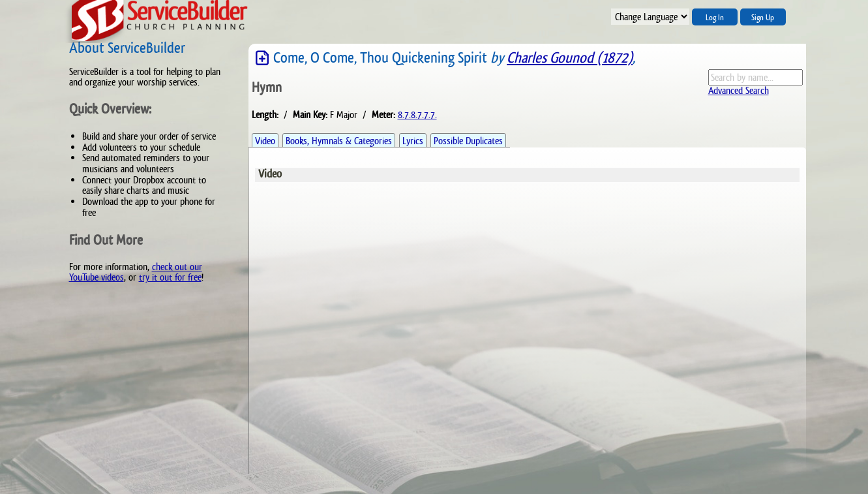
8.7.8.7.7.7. (417, 115)
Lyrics (413, 141)
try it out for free (170, 277)
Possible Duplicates (468, 141)
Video (265, 141)
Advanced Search (739, 90)
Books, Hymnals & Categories (339, 141)
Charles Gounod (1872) (570, 58)
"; (650, 17)
